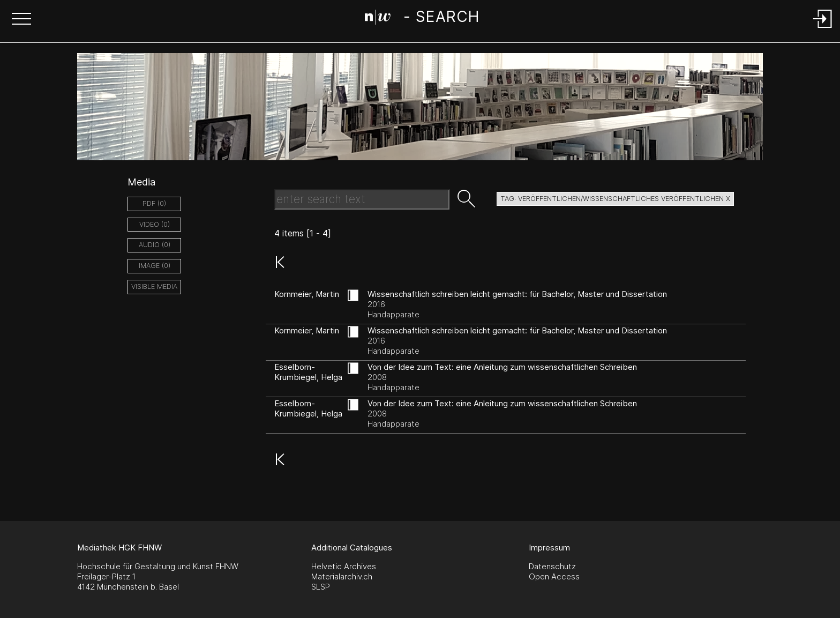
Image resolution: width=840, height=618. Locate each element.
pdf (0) (154, 203)
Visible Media (154, 286)
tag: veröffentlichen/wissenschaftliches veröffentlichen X (615, 199)
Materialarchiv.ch (342, 576)
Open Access (554, 576)
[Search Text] (362, 199)
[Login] (823, 29)
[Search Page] (422, 19)
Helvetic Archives (344, 566)
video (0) (155, 224)
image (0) (155, 266)
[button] (21, 20)
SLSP (321, 587)
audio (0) (155, 245)
